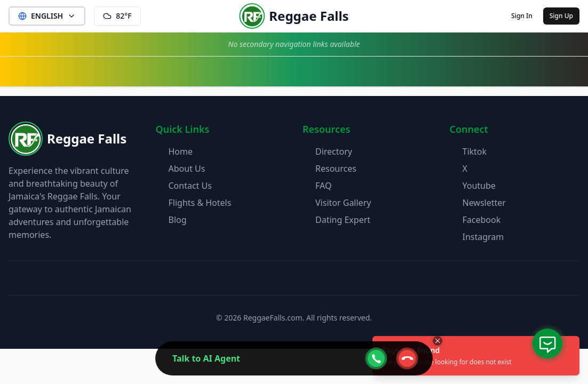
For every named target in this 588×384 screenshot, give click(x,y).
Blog (178, 220)
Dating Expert (343, 220)
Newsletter (484, 203)
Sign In (522, 16)
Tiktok (475, 151)
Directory (334, 151)
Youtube (479, 186)
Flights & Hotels (200, 203)
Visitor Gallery (343, 203)
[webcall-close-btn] (407, 358)
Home (181, 151)
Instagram (483, 237)
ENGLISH (47, 16)
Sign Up (561, 16)
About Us (187, 169)
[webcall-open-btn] (376, 358)
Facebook (482, 220)
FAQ (323, 186)
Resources (336, 169)
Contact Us (190, 186)
